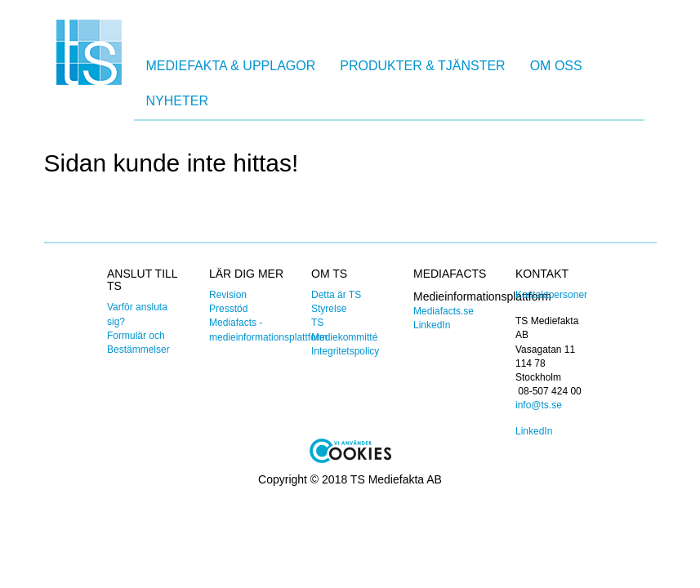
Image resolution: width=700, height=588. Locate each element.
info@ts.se (539, 405)
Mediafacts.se (444, 311)
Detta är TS (336, 295)
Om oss (556, 66)
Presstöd (228, 309)
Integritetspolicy (345, 351)
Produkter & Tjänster (422, 66)
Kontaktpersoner (551, 295)
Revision (228, 295)
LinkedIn (432, 325)
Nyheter (177, 101)
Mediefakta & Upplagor (231, 66)
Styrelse (329, 309)
